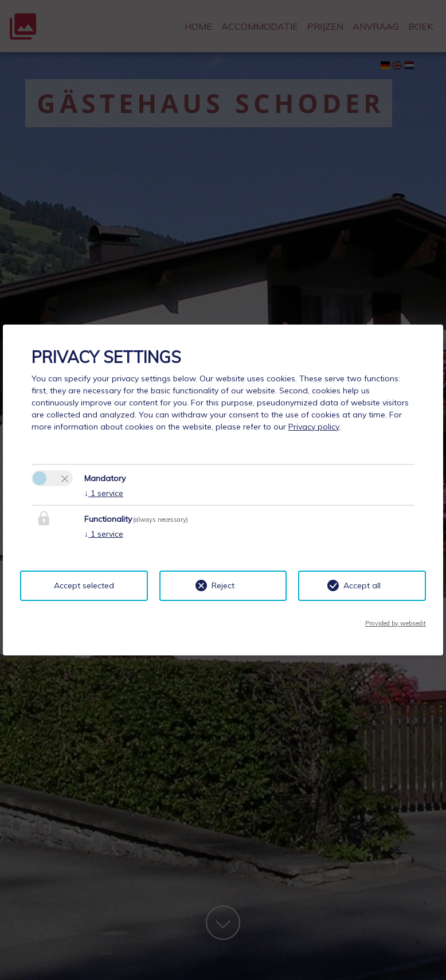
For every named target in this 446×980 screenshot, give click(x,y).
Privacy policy (314, 427)
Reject (223, 585)
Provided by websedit (396, 623)
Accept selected (84, 585)
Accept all (362, 585)
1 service (104, 493)
